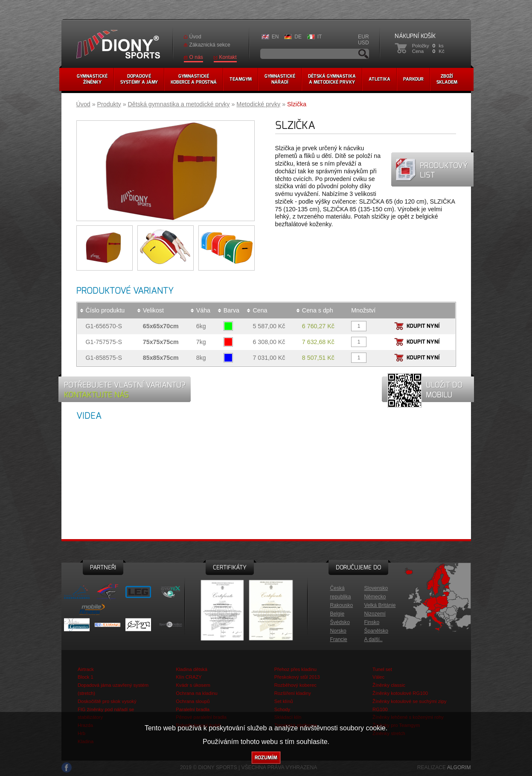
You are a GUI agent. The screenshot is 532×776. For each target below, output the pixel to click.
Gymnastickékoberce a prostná (194, 79)
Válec (378, 677)
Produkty (109, 104)
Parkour (413, 79)
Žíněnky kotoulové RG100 (400, 693)
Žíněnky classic (389, 685)
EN (275, 37)
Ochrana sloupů (193, 701)
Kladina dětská (192, 669)
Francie (339, 639)
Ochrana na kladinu (196, 693)
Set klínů (284, 701)
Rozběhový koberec (295, 685)
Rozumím (266, 758)
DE (298, 37)
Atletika (379, 79)
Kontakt (228, 57)
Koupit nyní (423, 326)
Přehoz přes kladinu (295, 669)
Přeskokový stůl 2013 (297, 677)
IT (320, 37)
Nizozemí (375, 614)
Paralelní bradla (193, 709)
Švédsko (340, 622)
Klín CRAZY (189, 677)
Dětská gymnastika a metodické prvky (179, 104)
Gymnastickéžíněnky (92, 79)
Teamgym (241, 79)
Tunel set (382, 669)
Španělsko (376, 631)
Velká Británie (380, 605)
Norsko (338, 631)
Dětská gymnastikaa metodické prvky (332, 79)
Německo (375, 597)
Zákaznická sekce (210, 45)
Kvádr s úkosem (193, 685)
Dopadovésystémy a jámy (139, 79)
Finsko (372, 622)
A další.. (374, 639)
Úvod (195, 37)
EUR (363, 37)
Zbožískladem (447, 79)
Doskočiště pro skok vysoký (107, 701)
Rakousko (342, 605)
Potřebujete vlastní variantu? (125, 390)
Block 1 (86, 677)
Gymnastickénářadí (280, 79)
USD (363, 43)
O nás (196, 57)
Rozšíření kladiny (293, 693)
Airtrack (86, 669)
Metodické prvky (258, 104)
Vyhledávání (363, 54)
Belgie (337, 614)
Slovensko (376, 588)
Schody (282, 709)
